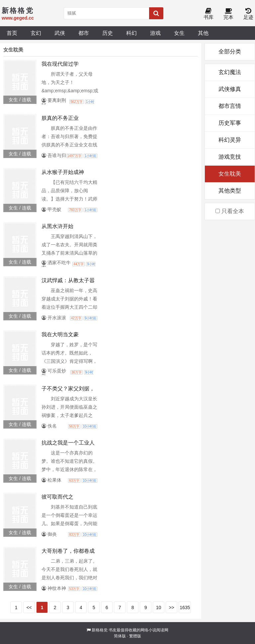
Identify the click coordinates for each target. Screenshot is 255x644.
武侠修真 (230, 89)
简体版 (120, 636)
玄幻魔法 (230, 72)
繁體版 (135, 636)
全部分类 (230, 52)
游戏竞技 (230, 157)
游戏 (155, 33)
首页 (12, 33)
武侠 (60, 33)
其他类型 (230, 191)
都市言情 (230, 106)
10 (159, 607)
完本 (228, 14)
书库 (209, 14)
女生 (179, 33)
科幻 (131, 33)
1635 (185, 607)
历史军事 (230, 123)
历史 (108, 33)
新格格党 (100, 630)
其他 (203, 33)
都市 (84, 33)
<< (29, 607)
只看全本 (230, 211)
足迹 (248, 14)
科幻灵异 (230, 140)
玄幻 (36, 33)
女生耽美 (230, 174)
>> (171, 607)
